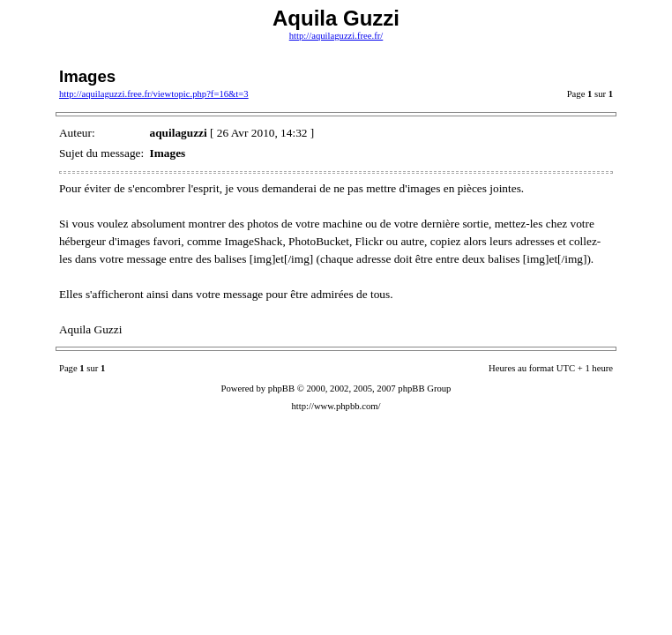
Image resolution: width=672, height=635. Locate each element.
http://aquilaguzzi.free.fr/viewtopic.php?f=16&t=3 (154, 94)
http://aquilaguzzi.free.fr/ (336, 36)
